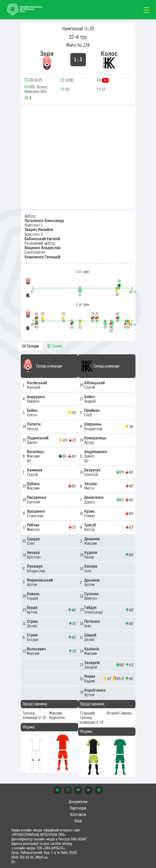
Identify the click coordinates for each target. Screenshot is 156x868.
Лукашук (35, 566)
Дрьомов (92, 580)
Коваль (34, 594)
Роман (90, 516)
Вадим (90, 681)
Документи (78, 802)
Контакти (78, 814)
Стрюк (33, 621)
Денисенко (94, 497)
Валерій (34, 387)
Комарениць (96, 438)
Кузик (90, 511)
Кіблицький (95, 383)
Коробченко (95, 690)
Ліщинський (38, 438)
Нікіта (89, 488)
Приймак (93, 410)
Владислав (36, 571)
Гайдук (91, 608)
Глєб (89, 415)
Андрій (90, 401)
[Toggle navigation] (147, 10)
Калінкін (92, 649)
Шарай (91, 635)
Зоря (47, 54)
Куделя (91, 553)
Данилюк (93, 539)
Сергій (33, 475)
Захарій (91, 667)
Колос (109, 54)
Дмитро (91, 598)
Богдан (33, 640)
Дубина (34, 484)
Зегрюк (91, 484)
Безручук (93, 470)
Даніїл (33, 442)
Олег (31, 543)
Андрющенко (96, 452)
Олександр (94, 612)
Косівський (37, 383)
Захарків (92, 663)
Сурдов (34, 539)
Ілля (88, 571)
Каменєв (35, 470)
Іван (88, 626)
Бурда (33, 608)
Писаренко (37, 497)
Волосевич (37, 649)
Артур (90, 442)
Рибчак (34, 525)
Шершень (93, 424)
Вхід (78, 821)
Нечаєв (34, 553)
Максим (34, 456)
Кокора (91, 566)
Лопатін (34, 424)
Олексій (91, 475)
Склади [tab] (30, 346)
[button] (119, 284)
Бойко (33, 410)
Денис (33, 626)
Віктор (90, 529)
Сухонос (92, 594)
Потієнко (93, 621)
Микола (34, 529)
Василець (36, 452)
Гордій (33, 598)
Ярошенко (36, 511)
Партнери (78, 808)
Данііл (90, 502)
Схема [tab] (55, 346)
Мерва (90, 676)
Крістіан (34, 557)
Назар (90, 557)
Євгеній (34, 502)
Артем (32, 585)
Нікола (33, 429)
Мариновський (40, 580)
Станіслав (36, 516)
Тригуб (91, 525)
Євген (32, 415)
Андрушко (36, 397)
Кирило (34, 401)
